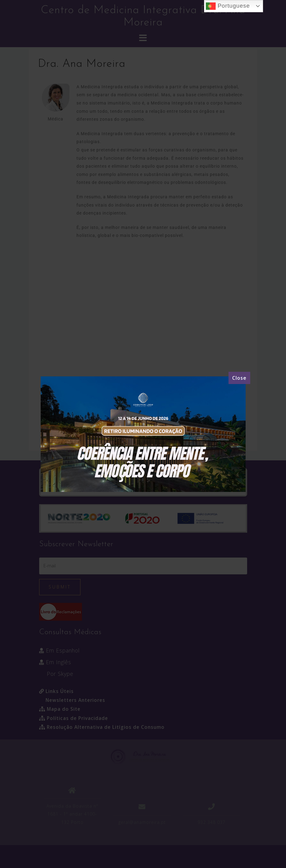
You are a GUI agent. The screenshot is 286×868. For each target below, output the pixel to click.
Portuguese (228, 6)
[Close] (239, 378)
